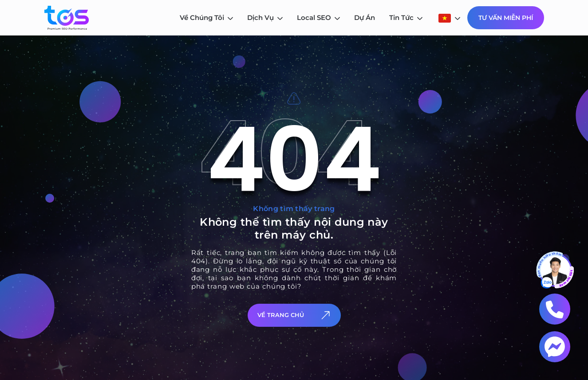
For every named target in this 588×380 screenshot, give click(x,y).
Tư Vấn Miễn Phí (506, 18)
